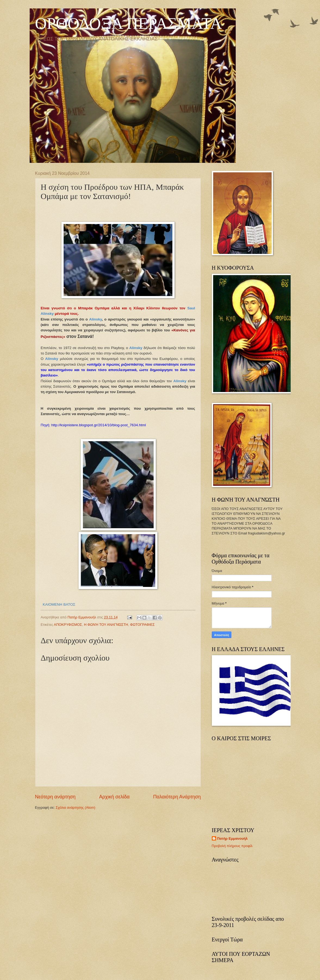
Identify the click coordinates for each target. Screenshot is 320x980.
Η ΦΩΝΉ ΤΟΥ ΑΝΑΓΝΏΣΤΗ (106, 625)
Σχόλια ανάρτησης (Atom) (76, 808)
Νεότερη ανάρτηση (55, 797)
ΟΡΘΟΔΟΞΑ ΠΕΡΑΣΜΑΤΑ (129, 23)
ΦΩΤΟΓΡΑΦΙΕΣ (142, 625)
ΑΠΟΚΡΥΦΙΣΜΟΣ (68, 625)
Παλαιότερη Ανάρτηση (177, 797)
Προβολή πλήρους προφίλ (232, 846)
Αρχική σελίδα (114, 797)
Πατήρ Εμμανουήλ (232, 839)
